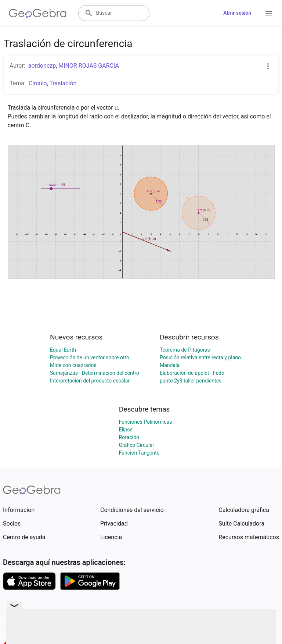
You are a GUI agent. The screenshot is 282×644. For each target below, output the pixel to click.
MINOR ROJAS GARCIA (89, 66)
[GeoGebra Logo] (38, 13)
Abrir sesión (237, 13)
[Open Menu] (269, 13)
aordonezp (42, 66)
